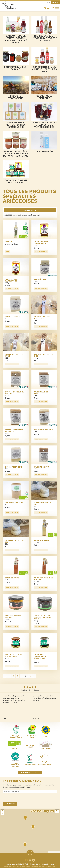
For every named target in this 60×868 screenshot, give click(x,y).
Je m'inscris (10, 804)
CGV (21, 864)
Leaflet (50, 852)
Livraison (15, 864)
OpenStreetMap (56, 852)
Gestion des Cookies (48, 864)
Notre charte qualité (30, 773)
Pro (49, 8)
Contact (8, 864)
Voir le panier (30, 210)
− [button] (2, 814)
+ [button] (2, 811)
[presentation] (16, 798)
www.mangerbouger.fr (49, 866)
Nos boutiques (42, 811)
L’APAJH (26, 864)
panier (55, 2)
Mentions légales (35, 864)
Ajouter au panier (41, 251)
